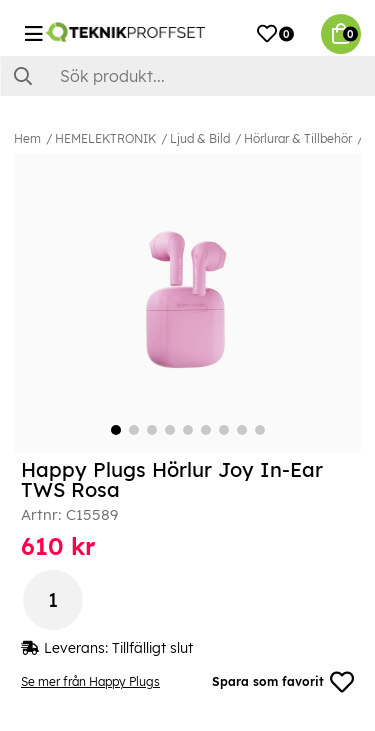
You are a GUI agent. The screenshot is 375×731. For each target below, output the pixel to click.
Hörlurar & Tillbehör (298, 138)
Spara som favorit (283, 682)
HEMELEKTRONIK (105, 138)
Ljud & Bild (200, 138)
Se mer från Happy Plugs (90, 681)
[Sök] (187, 76)
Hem (27, 138)
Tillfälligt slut (152, 648)
